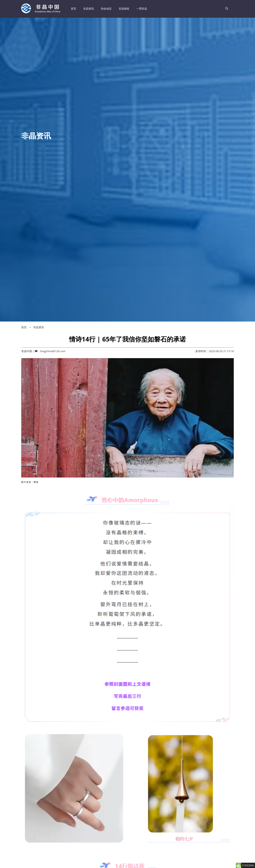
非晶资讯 (39, 327)
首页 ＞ (27, 327)
